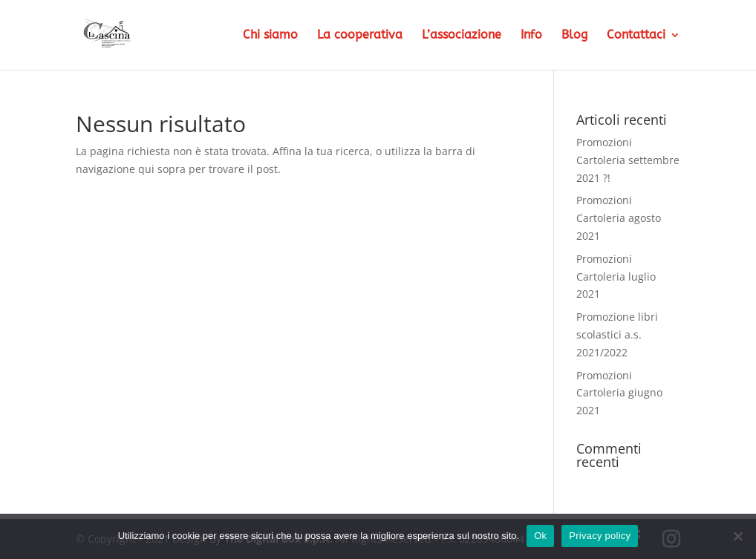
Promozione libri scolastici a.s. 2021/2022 (617, 334)
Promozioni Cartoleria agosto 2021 (619, 218)
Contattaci (636, 36)
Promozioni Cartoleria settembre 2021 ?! (628, 160)
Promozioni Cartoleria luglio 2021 (616, 277)
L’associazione (462, 36)
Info (531, 36)
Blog (574, 36)
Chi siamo (270, 36)
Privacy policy (600, 536)
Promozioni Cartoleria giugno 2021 (619, 393)
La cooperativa (360, 36)
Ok (540, 536)
